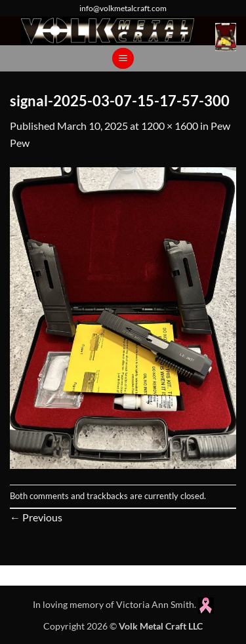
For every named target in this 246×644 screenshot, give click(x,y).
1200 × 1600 (170, 126)
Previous (36, 517)
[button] (226, 37)
